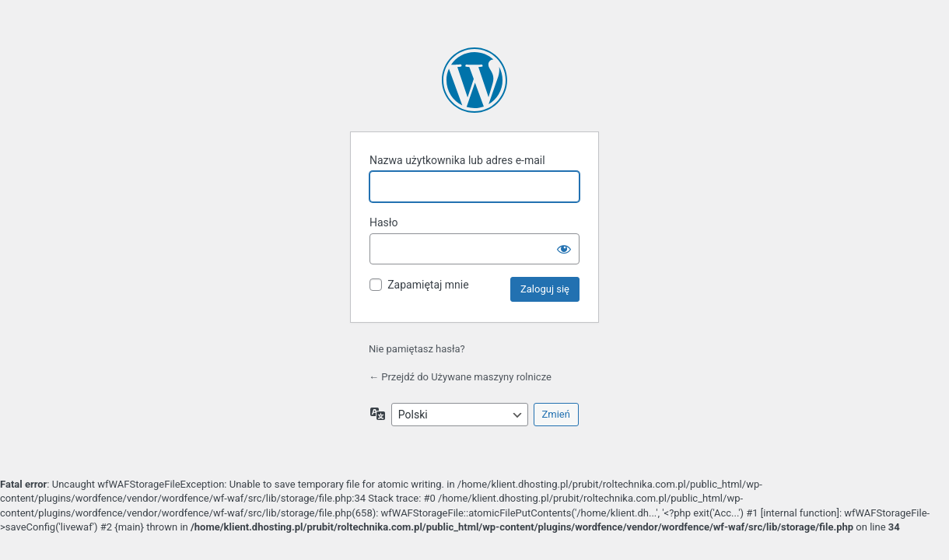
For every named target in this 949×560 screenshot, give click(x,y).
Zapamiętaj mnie (428, 285)
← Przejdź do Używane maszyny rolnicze (460, 377)
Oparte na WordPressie (474, 80)
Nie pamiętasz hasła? (417, 349)
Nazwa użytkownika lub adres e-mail (457, 160)
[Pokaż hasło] (564, 249)
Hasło (384, 222)
